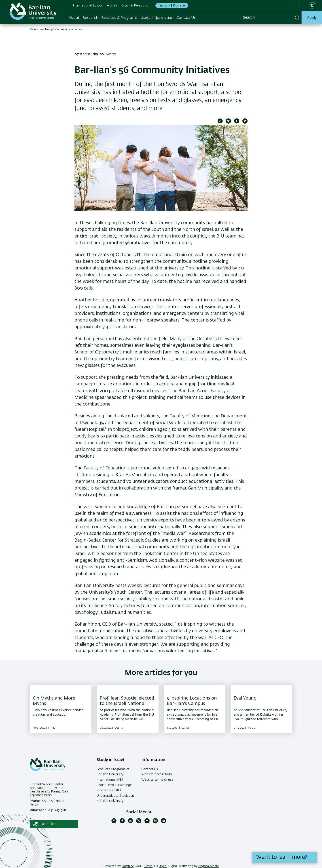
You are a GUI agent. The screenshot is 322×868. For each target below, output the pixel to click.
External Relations (135, 6)
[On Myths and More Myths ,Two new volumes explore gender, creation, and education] (61, 709)
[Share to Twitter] (228, 123)
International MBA (110, 780)
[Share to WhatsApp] (245, 123)
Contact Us (186, 18)
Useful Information (157, 18)
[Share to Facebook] (237, 123)
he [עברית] (299, 5)
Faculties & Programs (119, 18)
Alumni (112, 6)
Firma (148, 866)
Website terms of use (157, 780)
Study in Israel (110, 760)
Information (153, 760)
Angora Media (209, 866)
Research (90, 18)
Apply (312, 18)
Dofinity (127, 866)
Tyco (163, 866)
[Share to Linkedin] (220, 123)
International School (88, 6)
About (74, 18)
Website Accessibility (157, 774)
